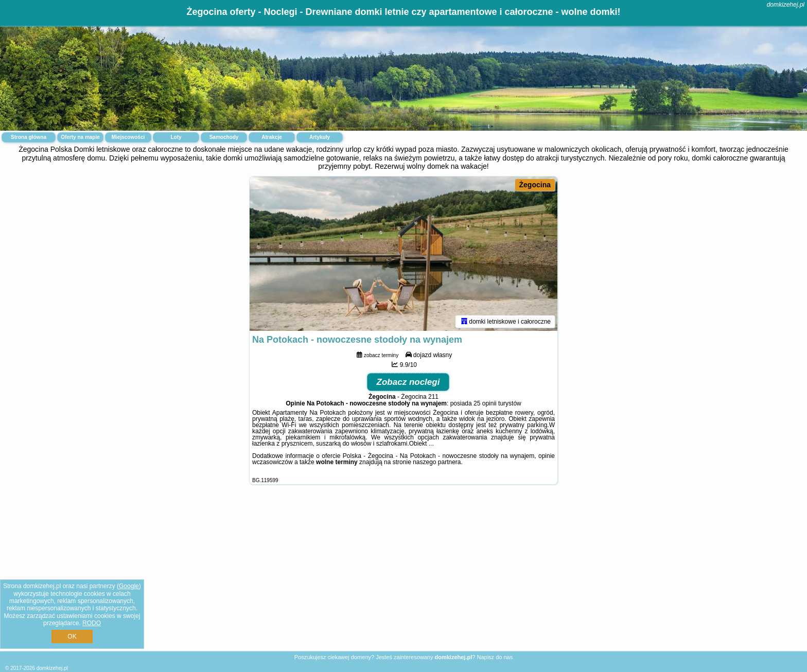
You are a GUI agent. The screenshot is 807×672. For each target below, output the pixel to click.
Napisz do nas (495, 657)
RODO (92, 623)
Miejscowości (128, 137)
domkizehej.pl (786, 5)
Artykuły (320, 137)
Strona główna (29, 137)
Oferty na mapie (80, 137)
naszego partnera (437, 462)
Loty (176, 137)
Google (129, 586)
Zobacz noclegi (408, 382)
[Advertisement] (403, 576)
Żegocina (535, 185)
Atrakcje (271, 137)
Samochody (224, 137)
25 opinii (485, 403)
